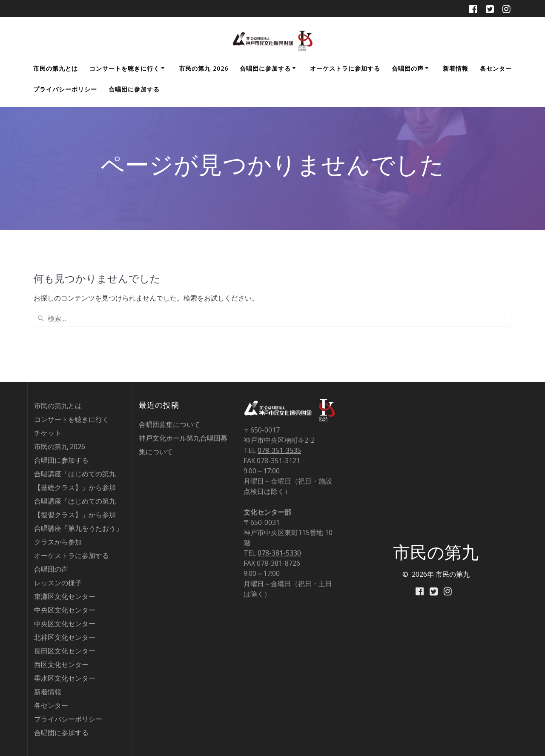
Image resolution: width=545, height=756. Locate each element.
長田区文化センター (65, 651)
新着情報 (456, 68)
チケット (48, 433)
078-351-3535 (279, 450)
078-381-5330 (279, 553)
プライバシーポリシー (65, 89)
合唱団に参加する (265, 68)
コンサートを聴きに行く (125, 68)
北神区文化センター (65, 637)
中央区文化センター (65, 610)
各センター (496, 68)
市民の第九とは (56, 68)
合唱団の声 (408, 68)
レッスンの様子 (58, 583)
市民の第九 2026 (204, 68)
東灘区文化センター (65, 596)
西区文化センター (61, 664)
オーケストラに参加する (345, 68)
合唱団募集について (169, 424)
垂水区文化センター (65, 678)
